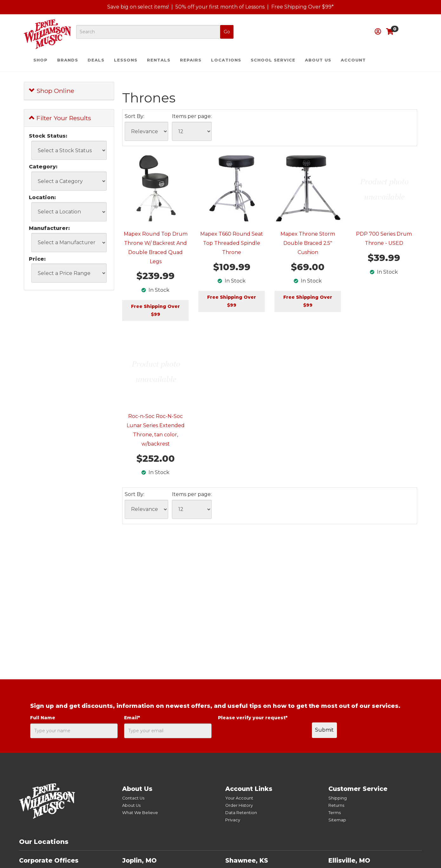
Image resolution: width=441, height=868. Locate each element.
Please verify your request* (253, 718)
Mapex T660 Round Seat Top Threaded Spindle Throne (232, 243)
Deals (96, 60)
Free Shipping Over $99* (303, 7)
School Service (273, 60)
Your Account (239, 798)
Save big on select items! (138, 7)
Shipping (338, 798)
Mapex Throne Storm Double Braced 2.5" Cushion (308, 243)
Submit (324, 730)
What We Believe (140, 813)
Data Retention (241, 813)
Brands (68, 60)
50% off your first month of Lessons (220, 7)
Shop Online (52, 91)
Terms (335, 813)
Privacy (233, 820)
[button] (378, 32)
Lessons (126, 60)
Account (353, 60)
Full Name (43, 718)
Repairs (191, 60)
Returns (336, 805)
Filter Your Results (60, 118)
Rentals (159, 60)
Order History (239, 805)
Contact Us (133, 798)
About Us (318, 60)
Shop (40, 60)
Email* (132, 718)
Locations (226, 60)
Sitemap (337, 820)
